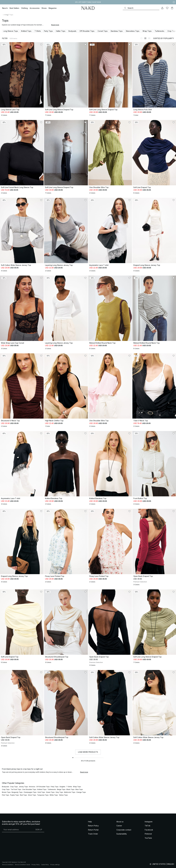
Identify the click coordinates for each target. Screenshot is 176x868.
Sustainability (122, 834)
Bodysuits (6, 787)
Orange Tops (81, 792)
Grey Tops (59, 792)
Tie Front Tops (16, 789)
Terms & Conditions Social (22, 865)
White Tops (54, 795)
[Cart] (172, 8)
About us (120, 822)
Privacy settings (55, 865)
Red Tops (23, 795)
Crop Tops (14, 787)
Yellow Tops (63, 795)
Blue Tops (79, 789)
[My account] (162, 8)
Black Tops (70, 789)
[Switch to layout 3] (149, 38)
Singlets (62, 787)
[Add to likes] (41, 45)
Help (90, 822)
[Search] (141, 8)
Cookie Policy (45, 865)
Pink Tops (6, 795)
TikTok (148, 826)
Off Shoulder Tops (43, 787)
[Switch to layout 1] (141, 38)
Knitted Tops (42, 789)
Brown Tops (6, 792)
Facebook (149, 830)
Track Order (93, 834)
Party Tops (55, 787)
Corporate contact (124, 830)
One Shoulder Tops (29, 789)
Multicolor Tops (70, 792)
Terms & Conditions (8, 865)
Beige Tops (61, 789)
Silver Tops (32, 795)
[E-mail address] (18, 830)
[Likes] (167, 8)
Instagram (149, 822)
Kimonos (32, 787)
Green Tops (50, 792)
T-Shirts (69, 787)
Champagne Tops (30, 792)
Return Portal (93, 830)
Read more (55, 25)
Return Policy (93, 826)
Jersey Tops (23, 787)
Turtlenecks (52, 789)
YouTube (148, 838)
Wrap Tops (77, 787)
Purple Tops (15, 795)
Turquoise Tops (43, 795)
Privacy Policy (36, 865)
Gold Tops (41, 792)
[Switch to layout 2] (145, 38)
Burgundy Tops (17, 792)
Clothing (5, 15)
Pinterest (148, 834)
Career (119, 826)
